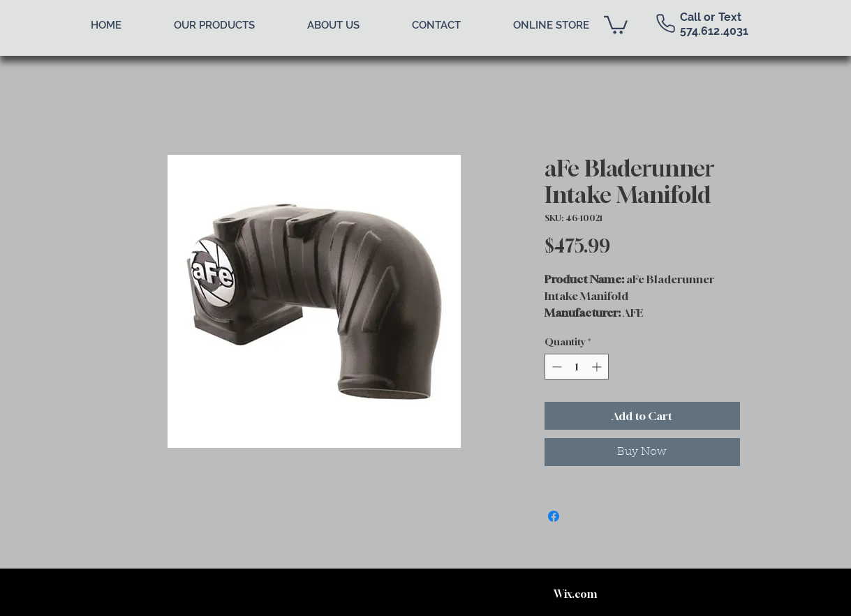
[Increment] (598, 367)
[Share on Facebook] (554, 516)
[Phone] (666, 23)
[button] (616, 24)
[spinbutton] (577, 367)
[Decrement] (555, 367)
